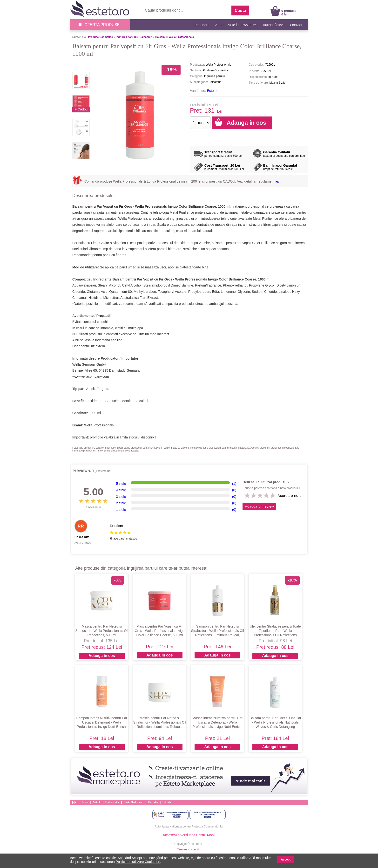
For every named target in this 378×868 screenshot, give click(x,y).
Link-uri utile (112, 802)
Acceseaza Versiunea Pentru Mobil (189, 835)
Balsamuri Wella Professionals (175, 37)
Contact (296, 25)
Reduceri (201, 25)
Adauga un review (259, 506)
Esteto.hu (153, 802)
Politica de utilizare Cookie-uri (138, 862)
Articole (97, 802)
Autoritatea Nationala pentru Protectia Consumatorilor (189, 827)
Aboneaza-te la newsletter (236, 25)
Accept (286, 860)
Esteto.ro (214, 91)
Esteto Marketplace (134, 802)
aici (278, 181)
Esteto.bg (167, 802)
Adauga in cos (102, 656)
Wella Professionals (99, 425)
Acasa (85, 802)
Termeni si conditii (189, 849)
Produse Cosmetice (100, 37)
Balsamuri (146, 37)
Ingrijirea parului (126, 37)
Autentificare (273, 25)
